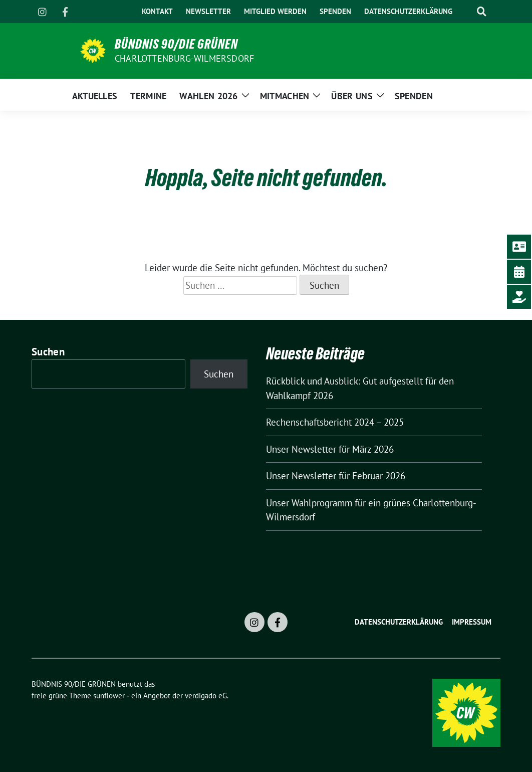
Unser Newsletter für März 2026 (330, 449)
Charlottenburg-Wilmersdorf (184, 58)
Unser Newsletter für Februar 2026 (336, 476)
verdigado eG (206, 696)
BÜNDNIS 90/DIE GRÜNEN (176, 44)
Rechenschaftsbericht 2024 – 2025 (335, 422)
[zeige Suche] (481, 12)
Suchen (48, 352)
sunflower (109, 696)
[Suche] (466, 12)
